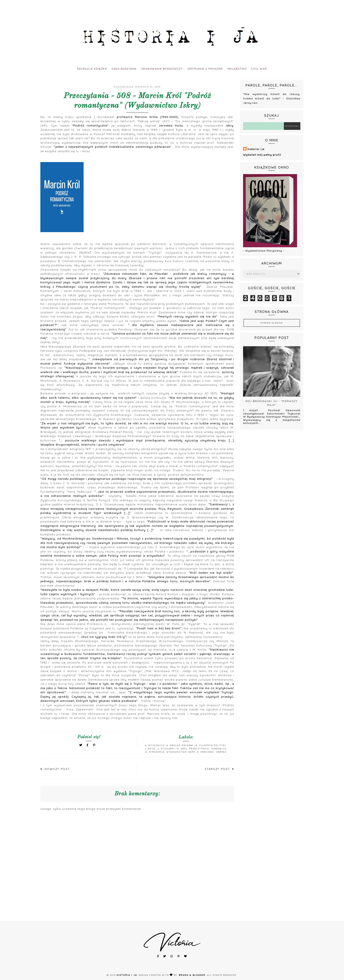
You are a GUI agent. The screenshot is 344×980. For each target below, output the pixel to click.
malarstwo (246, 68)
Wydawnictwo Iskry (181, 752)
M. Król (182, 749)
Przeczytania (199, 749)
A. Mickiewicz (155, 745)
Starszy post (219, 769)
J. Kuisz (150, 749)
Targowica (219, 749)
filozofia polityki (213, 745)
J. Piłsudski (166, 749)
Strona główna (272, 323)
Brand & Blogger (192, 975)
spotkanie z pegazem (210, 68)
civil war (272, 68)
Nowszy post (55, 769)
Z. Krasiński (206, 752)
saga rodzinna (116, 68)
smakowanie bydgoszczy (160, 68)
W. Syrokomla (155, 752)
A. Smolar (173, 745)
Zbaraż (221, 752)
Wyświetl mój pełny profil (262, 155)
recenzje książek (79, 68)
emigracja (190, 745)
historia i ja (256, 149)
